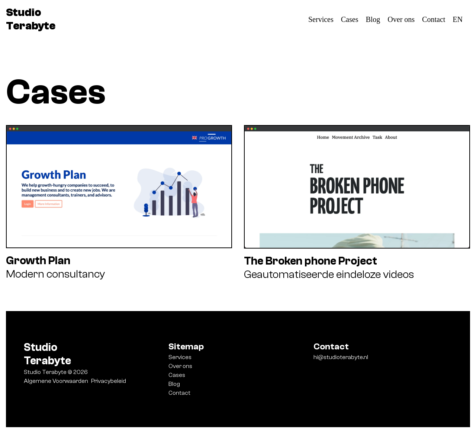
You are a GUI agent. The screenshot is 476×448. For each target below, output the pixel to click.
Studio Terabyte (31, 19)
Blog (373, 19)
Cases (350, 19)
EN (458, 19)
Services (321, 19)
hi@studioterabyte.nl (341, 357)
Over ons (401, 19)
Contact (434, 19)
